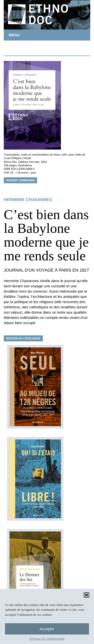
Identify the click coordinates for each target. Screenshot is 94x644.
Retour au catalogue (23, 338)
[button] (86, 595)
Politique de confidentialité (47, 639)
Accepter (47, 629)
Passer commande (20, 180)
